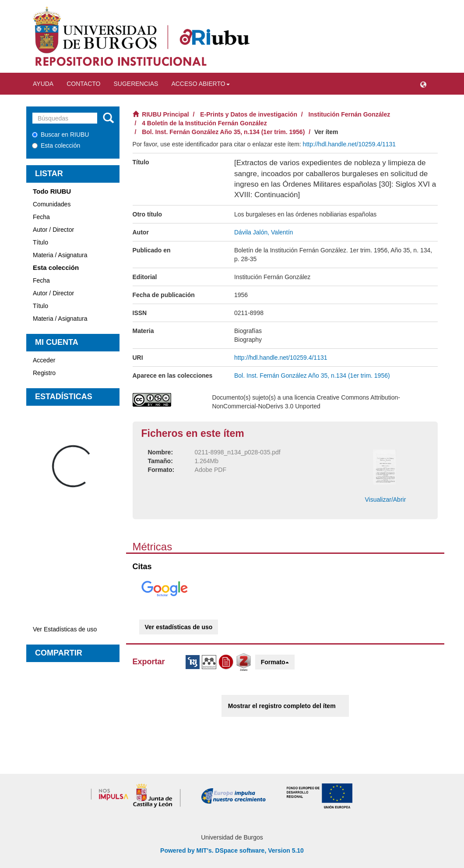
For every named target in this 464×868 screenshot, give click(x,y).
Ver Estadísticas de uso (65, 629)
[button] (423, 84)
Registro (44, 373)
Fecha (41, 217)
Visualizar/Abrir (385, 500)
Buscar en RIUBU (60, 135)
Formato (275, 662)
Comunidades (52, 204)
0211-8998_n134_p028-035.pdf (238, 452)
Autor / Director (53, 230)
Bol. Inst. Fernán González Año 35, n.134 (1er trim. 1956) (223, 132)
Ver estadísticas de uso (179, 627)
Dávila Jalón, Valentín (264, 232)
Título (40, 242)
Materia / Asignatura (60, 255)
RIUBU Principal (165, 114)
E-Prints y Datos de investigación (249, 114)
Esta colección (56, 145)
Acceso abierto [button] (200, 84)
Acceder (44, 360)
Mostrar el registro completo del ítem (282, 706)
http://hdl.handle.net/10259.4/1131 (350, 144)
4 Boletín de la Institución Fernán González (204, 123)
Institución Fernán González (350, 114)
